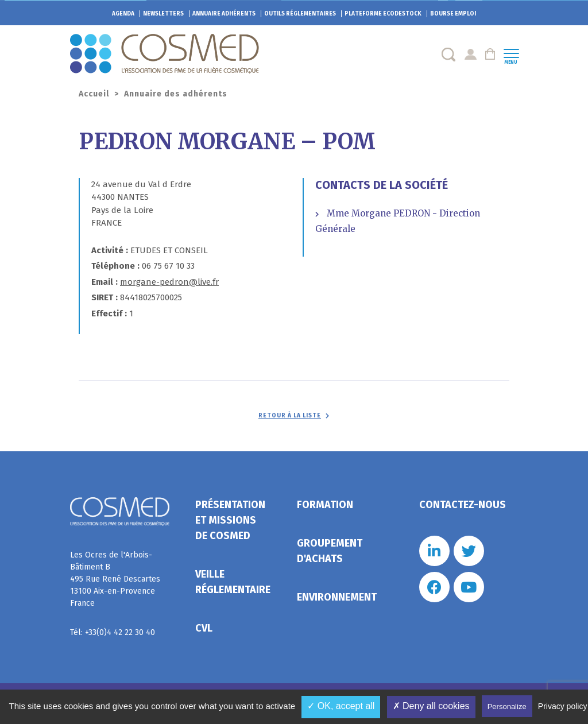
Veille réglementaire (233, 582)
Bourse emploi (453, 14)
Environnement (337, 597)
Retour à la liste (290, 416)
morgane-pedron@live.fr (169, 282)
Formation (325, 505)
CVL (204, 628)
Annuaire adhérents (224, 14)
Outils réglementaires (300, 14)
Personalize (507, 706)
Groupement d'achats (330, 551)
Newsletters (163, 14)
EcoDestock (383, 14)
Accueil (94, 94)
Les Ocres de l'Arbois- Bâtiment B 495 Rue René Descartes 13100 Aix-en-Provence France (115, 579)
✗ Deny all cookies (431, 706)
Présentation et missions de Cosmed (230, 520)
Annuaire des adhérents (176, 94)
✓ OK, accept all (341, 706)
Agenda (123, 14)
